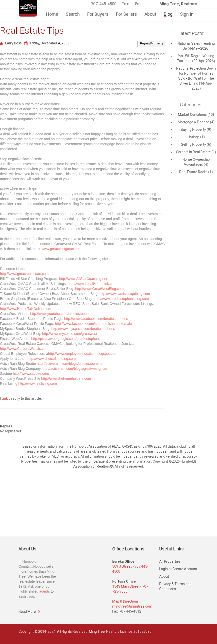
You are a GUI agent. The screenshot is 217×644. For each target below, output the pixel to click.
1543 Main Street (126, 586)
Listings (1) (196, 137)
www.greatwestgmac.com (62, 249)
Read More (27, 612)
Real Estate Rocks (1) (196, 172)
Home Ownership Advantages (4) (196, 162)
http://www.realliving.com (37, 384)
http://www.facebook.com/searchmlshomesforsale (93, 324)
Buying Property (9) (196, 129)
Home (52, 14)
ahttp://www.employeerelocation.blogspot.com (82, 354)
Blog (168, 14)
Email (140, 4)
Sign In (187, 14)
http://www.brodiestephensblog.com (121, 299)
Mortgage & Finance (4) (196, 122)
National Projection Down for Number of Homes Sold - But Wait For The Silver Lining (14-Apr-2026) (196, 78)
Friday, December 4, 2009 (47, 43)
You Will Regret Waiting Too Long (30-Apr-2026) (196, 58)
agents (44, 591)
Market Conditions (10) (196, 115)
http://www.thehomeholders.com (66, 379)
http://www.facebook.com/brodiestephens (96, 319)
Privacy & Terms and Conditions (175, 586)
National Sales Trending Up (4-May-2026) (196, 46)
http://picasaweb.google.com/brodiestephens (66, 339)
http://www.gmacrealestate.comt (25, 274)
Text (126, 4)
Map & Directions (125, 601)
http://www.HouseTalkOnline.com (26, 309)
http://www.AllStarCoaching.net (83, 279)
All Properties (170, 561)
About (150, 14)
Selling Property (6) (196, 144)
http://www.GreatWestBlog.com (99, 289)
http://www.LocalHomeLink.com (92, 284)
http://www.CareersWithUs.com (24, 349)
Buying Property (151, 43)
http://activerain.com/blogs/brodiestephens (69, 364)
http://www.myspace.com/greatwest (70, 334)
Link (5, 398)
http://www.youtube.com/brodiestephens (61, 314)
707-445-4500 (104, 4)
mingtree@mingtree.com (132, 606)
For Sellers (126, 14)
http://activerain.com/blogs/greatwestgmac (74, 369)
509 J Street (122, 566)
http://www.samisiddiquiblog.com (125, 294)
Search (73, 14)
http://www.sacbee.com (31, 374)
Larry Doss (11, 43)
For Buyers (98, 14)
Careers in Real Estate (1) (196, 152)
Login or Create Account (178, 569)
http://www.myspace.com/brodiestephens (83, 329)
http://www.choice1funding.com (52, 359)
